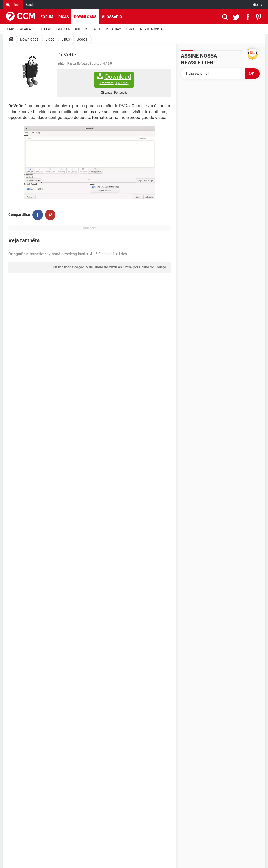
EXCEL (96, 29)
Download (114, 79)
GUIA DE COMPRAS (152, 29)
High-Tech (13, 5)
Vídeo (50, 39)
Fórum (47, 17)
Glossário (112, 17)
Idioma (257, 5)
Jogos (82, 39)
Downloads (85, 17)
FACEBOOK (63, 29)
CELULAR (45, 29)
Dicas (64, 17)
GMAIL (131, 29)
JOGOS (10, 29)
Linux (66, 39)
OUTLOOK (81, 29)
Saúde (30, 5)
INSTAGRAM (113, 29)
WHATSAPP (27, 29)
